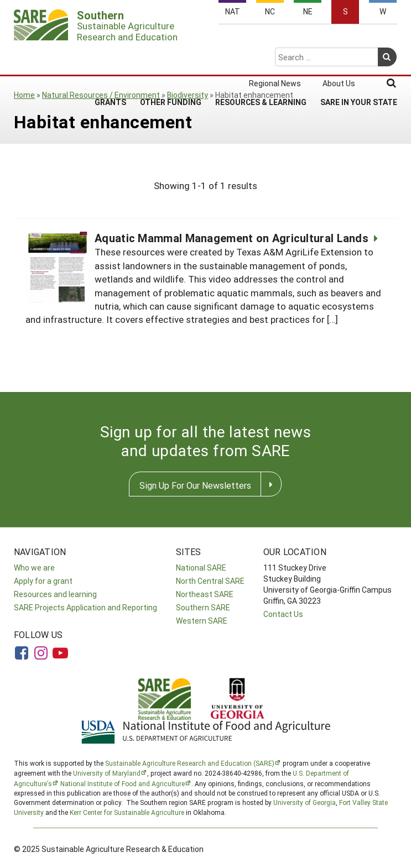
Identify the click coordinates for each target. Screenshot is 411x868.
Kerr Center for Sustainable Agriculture (127, 812)
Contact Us (283, 614)
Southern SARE (203, 607)
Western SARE (202, 621)
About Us (339, 40)
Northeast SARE (205, 594)
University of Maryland (107, 773)
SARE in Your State (359, 58)
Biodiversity (188, 95)
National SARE (201, 568)
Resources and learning (55, 594)
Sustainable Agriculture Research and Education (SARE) (190, 763)
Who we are (34, 568)
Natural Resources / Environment (101, 95)
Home (24, 95)
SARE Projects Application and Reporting (85, 607)
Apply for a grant (43, 581)
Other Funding (171, 58)
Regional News (275, 40)
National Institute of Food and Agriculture (123, 783)
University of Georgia (305, 802)
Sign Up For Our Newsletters (195, 485)
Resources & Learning (261, 58)
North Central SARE (210, 581)
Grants (110, 58)
